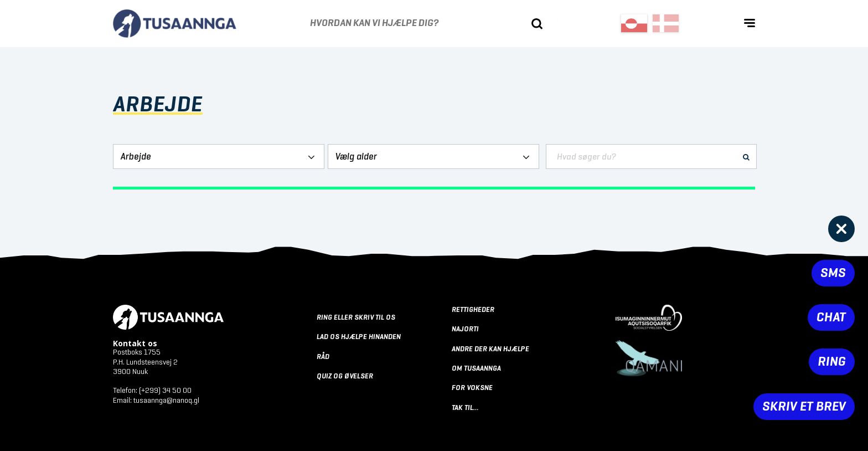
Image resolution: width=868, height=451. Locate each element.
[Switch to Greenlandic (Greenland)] (634, 23)
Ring (832, 362)
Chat (831, 317)
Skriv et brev (804, 407)
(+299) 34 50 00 (165, 391)
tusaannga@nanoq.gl (166, 401)
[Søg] (537, 24)
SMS (833, 273)
